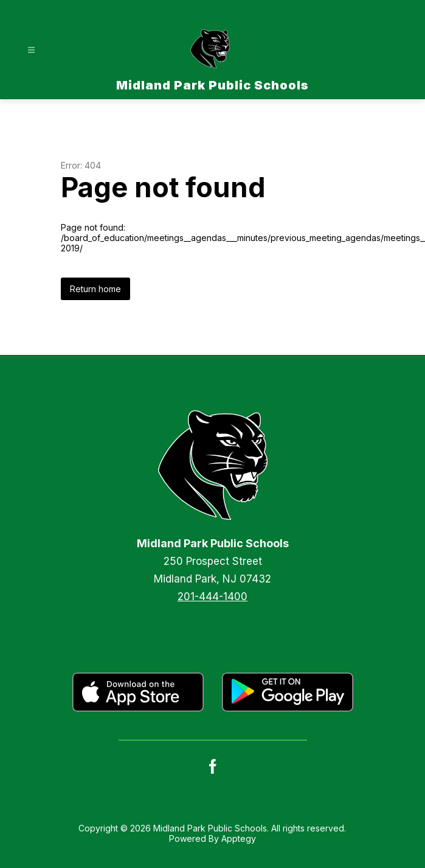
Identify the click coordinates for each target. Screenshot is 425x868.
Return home (95, 289)
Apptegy (239, 838)
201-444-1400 (212, 597)
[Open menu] (31, 50)
